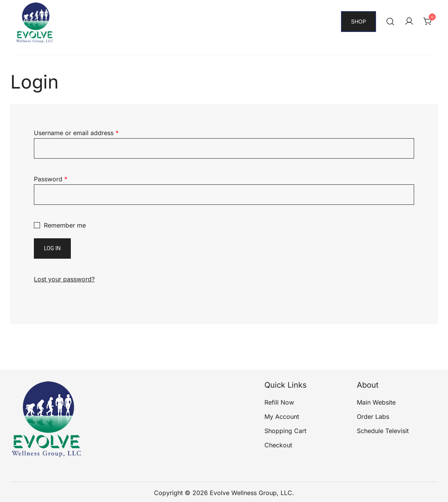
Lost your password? (64, 279)
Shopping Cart (285, 431)
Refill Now (279, 402)
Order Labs (373, 417)
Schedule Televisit (383, 431)
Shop (359, 21)
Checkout (278, 445)
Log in (52, 248)
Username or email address (76, 133)
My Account (282, 417)
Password (51, 179)
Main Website (376, 402)
